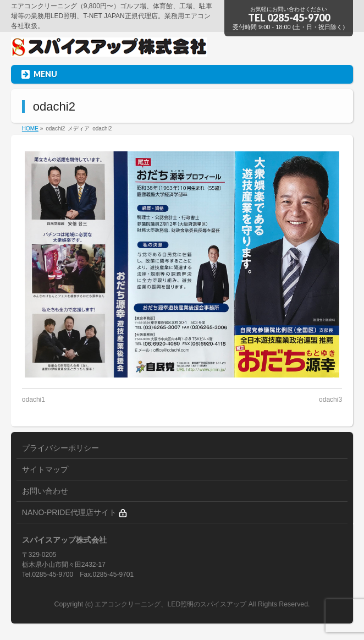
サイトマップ (45, 469)
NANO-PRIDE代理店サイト (75, 513)
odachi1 (34, 400)
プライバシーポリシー (60, 448)
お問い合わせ (45, 491)
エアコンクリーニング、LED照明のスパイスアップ (171, 604)
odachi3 (330, 400)
